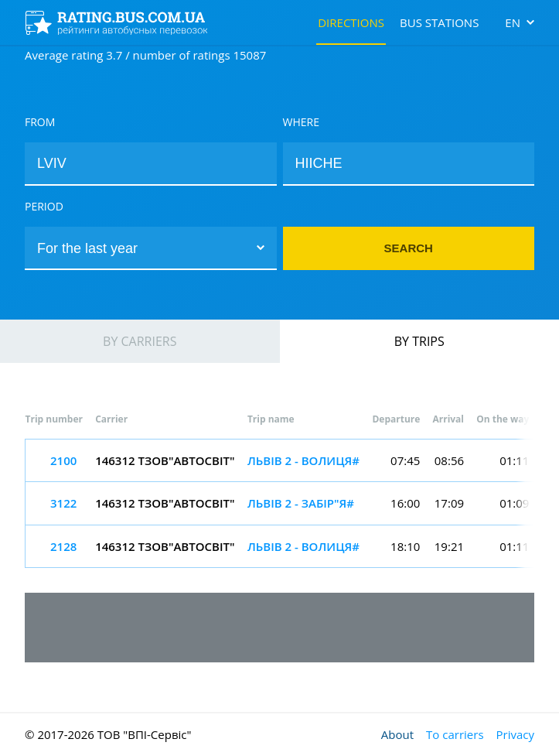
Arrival (448, 419)
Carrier (111, 419)
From (40, 122)
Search (409, 248)
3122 (63, 503)
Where (301, 122)
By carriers (140, 341)
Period (44, 206)
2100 (63, 460)
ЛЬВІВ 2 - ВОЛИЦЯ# (303, 460)
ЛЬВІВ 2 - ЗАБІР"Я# (301, 503)
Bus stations (439, 22)
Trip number (54, 419)
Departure (396, 419)
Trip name (271, 419)
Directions (351, 22)
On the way (503, 419)
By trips (419, 341)
